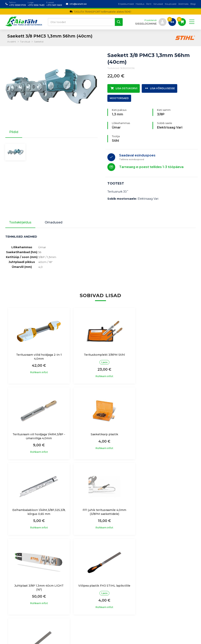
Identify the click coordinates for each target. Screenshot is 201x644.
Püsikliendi (150, 20)
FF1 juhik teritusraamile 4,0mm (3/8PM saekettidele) (163, 437)
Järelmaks (183, 4)
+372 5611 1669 (54, 5)
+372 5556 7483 (36, 5)
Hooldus (140, 4)
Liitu (188, 608)
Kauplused (171, 4)
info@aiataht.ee (78, 4)
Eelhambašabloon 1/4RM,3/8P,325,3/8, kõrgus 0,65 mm (100, 437)
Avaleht (12, 42)
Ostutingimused (66, 596)
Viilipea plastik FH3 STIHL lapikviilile (100, 513)
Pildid (14, 132)
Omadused (55, 223)
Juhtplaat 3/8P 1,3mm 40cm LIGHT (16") (38, 513)
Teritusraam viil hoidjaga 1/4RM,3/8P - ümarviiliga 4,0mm (163, 357)
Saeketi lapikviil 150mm (163, 511)
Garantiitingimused (67, 604)
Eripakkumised (126, 4)
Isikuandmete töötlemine (72, 589)
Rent (149, 4)
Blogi (193, 4)
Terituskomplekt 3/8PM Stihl (100, 355)
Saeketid (39, 42)
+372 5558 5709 (17, 5)
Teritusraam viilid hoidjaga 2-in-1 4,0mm (38, 357)
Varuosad (158, 4)
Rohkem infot (38, 373)
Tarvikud (25, 42)
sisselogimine (146, 24)
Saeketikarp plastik (38, 435)
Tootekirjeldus (21, 223)
